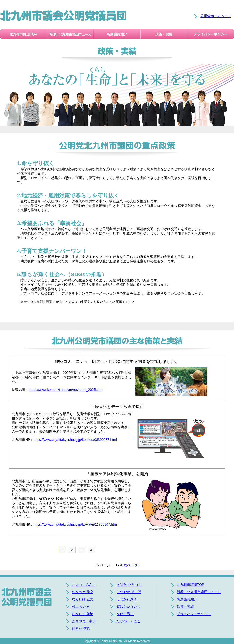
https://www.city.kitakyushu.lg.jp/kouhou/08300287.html (75, 440)
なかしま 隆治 (83, 614)
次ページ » (132, 565)
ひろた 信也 (81, 628)
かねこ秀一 (125, 614)
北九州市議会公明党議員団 (63, 16)
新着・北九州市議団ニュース (199, 592)
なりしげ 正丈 (83, 599)
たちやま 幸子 (84, 621)
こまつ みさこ (84, 585)
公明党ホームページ (216, 16)
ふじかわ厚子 (127, 599)
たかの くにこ (128, 621)
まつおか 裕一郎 (129, 592)
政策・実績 (185, 606)
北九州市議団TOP (190, 585)
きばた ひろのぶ (129, 585)
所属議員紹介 (187, 599)
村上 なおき (81, 606)
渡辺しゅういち (128, 606)
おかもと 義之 (83, 592)
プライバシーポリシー (194, 614)
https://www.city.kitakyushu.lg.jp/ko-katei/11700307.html (75, 524)
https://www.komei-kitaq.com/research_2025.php (66, 390)
